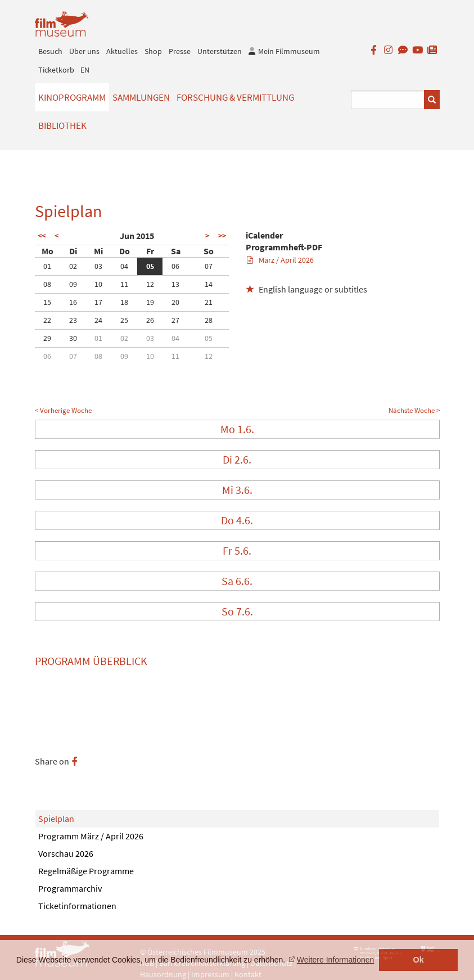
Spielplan (56, 819)
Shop (153, 51)
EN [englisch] (85, 70)
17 (98, 302)
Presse (180, 51)
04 (124, 266)
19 (150, 302)
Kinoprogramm (72, 97)
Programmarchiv (70, 888)
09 (73, 284)
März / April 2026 (280, 260)
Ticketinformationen (77, 906)
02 (73, 266)
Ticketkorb (56, 70)
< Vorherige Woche (63, 410)
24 (98, 320)
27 (175, 320)
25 (124, 320)
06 (175, 266)
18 (124, 302)
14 (209, 284)
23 (73, 320)
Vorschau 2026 (66, 853)
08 (47, 284)
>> (222, 236)
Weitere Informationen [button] (335, 960)
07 (209, 266)
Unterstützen (220, 51)
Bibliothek (62, 125)
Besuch (50, 51)
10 (98, 284)
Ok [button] (419, 960)
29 (47, 338)
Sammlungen (141, 97)
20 (175, 302)
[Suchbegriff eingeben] (388, 100)
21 (209, 302)
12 (150, 284)
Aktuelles (122, 51)
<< (42, 236)
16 (73, 302)
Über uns (84, 51)
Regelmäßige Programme (86, 871)
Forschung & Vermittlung (235, 97)
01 (47, 266)
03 (98, 266)
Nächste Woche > (414, 410)
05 (150, 266)
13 (175, 284)
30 (73, 338)
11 (124, 284)
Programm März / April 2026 (91, 836)
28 (209, 320)
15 (47, 302)
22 (47, 320)
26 (150, 320)
